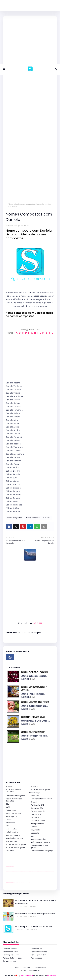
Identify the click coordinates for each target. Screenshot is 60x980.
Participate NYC (37, 805)
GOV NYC (34, 786)
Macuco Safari (25, 882)
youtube (6, 882)
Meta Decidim (12, 832)
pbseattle (35, 833)
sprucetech (11, 823)
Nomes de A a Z (37, 949)
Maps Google (35, 793)
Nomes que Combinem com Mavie (34, 926)
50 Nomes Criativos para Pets (33, 732)
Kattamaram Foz (26, 882)
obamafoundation (38, 839)
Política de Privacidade (13, 958)
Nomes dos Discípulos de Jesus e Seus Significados (36, 902)
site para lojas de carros (7, 867)
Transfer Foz (36, 814)
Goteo (8, 826)
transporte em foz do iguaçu (40, 846)
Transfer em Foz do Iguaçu (42, 851)
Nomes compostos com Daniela (38, 518)
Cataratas (10, 851)
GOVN (8, 804)
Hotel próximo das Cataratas (14, 790)
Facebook (27, 968)
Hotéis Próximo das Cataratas (14, 800)
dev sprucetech (37, 824)
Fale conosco (36, 958)
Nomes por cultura (39, 955)
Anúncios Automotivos (40, 842)
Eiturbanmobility (38, 811)
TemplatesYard (27, 975)
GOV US (9, 786)
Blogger (34, 802)
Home (17, 968)
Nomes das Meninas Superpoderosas (35, 914)
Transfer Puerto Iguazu (15, 796)
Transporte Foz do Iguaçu (23, 882)
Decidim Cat (36, 817)
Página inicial (13, 204)
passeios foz (17, 872)
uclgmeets (35, 830)
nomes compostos (27, 204)
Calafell (9, 819)
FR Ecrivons (11, 810)
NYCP (8, 807)
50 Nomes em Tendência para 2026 (34, 672)
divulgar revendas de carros (9, 867)
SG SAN (37, 623)
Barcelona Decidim (14, 813)
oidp (33, 836)
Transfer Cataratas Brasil (41, 799)
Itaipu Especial (27, 882)
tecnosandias (12, 829)
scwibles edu (11, 841)
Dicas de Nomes (10, 949)
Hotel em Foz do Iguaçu (41, 789)
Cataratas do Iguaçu (29, 882)
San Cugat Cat (12, 816)
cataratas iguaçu (14, 882)
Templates (52, 975)
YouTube (14, 877)
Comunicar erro (9, 961)
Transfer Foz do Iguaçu (21, 882)
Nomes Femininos (11, 952)
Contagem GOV (37, 808)
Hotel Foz (35, 796)
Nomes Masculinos (39, 952)
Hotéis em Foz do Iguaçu (16, 844)
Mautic (34, 827)
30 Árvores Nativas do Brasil (33, 717)
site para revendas (13, 867)
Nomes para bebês (11, 955)
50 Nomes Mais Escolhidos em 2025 (35, 702)
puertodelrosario (13, 835)
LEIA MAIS (32, 679)
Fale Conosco (40, 968)
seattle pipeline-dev (14, 838)
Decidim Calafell (38, 820)
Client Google (15, 877)
